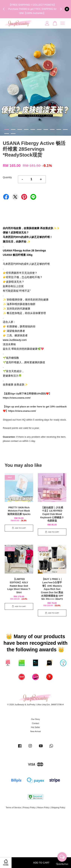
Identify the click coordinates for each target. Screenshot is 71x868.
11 (7, 134)
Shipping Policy (58, 807)
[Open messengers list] (62, 857)
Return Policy (43, 807)
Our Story (35, 719)
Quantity (7, 177)
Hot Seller (35, 727)
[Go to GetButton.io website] (62, 864)
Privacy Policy (29, 807)
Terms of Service (13, 807)
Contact (35, 723)
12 (13, 134)
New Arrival (36, 731)
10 (65, 129)
